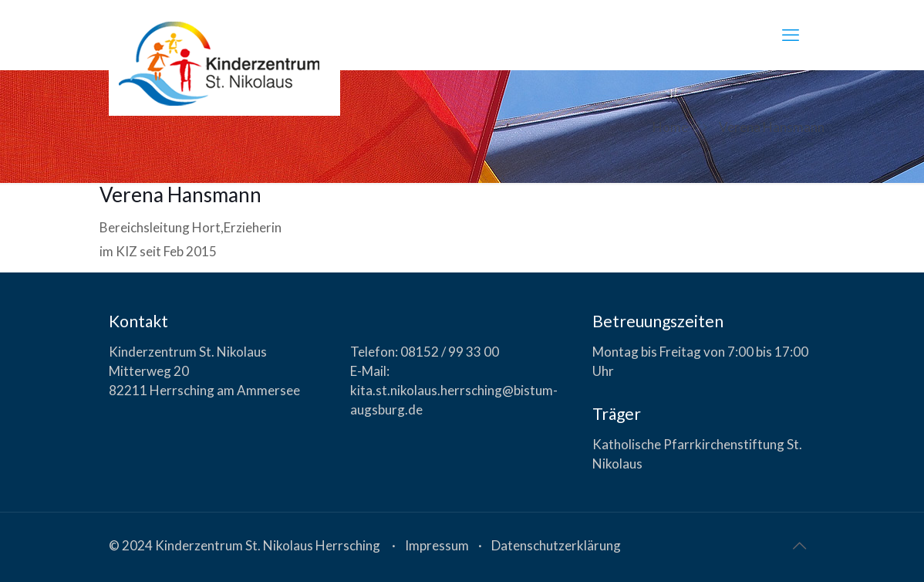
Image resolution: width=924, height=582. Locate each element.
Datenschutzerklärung (556, 545)
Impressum (437, 545)
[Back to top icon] (799, 545)
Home (670, 127)
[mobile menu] (791, 35)
